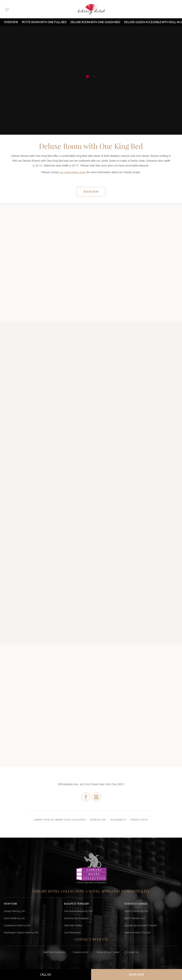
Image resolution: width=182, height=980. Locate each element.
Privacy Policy (139, 820)
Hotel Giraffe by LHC (15, 918)
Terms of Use (98, 820)
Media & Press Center (108, 952)
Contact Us (133, 952)
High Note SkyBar (73, 925)
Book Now (91, 192)
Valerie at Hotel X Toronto (137, 933)
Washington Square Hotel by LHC (21, 933)
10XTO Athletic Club (135, 918)
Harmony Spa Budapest (76, 918)
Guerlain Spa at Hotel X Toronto (140, 925)
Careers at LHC (81, 952)
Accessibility (118, 820)
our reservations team (73, 172)
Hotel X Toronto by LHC (136, 911)
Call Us (45, 975)
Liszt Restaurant (72, 933)
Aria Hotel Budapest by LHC (79, 911)
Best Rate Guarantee (54, 952)
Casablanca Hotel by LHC (17, 925)
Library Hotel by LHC (15, 911)
